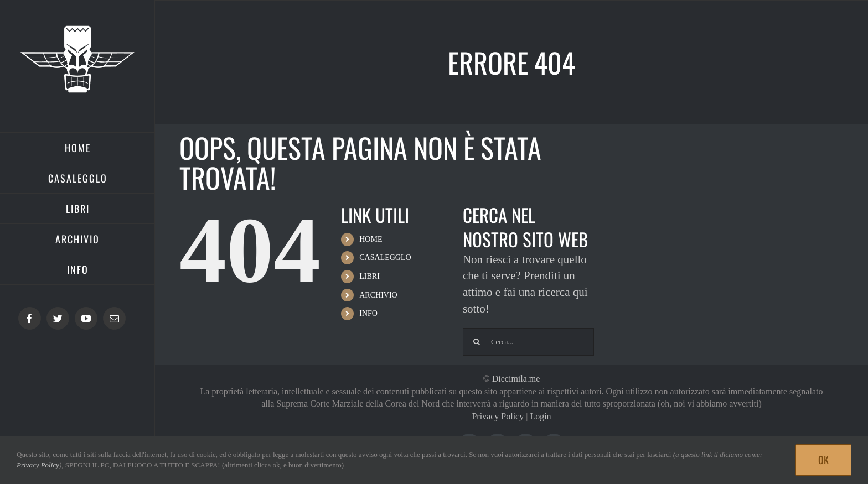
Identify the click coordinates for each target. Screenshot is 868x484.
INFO (368, 313)
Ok (823, 460)
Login (540, 416)
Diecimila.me (516, 379)
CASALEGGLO (385, 257)
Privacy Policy (498, 416)
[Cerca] (477, 342)
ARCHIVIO (378, 295)
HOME (371, 239)
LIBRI (370, 276)
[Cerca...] (528, 342)
